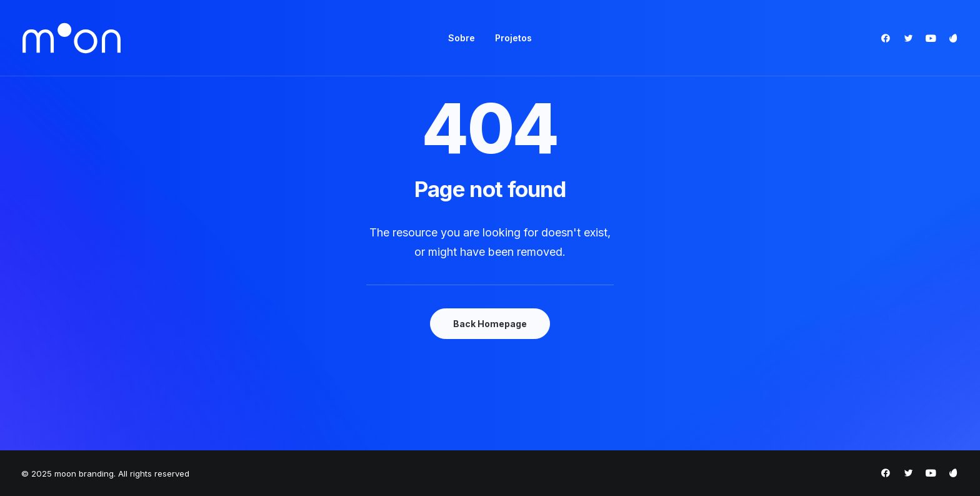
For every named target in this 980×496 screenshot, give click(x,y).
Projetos (513, 38)
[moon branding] (72, 38)
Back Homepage (490, 324)
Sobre (462, 38)
